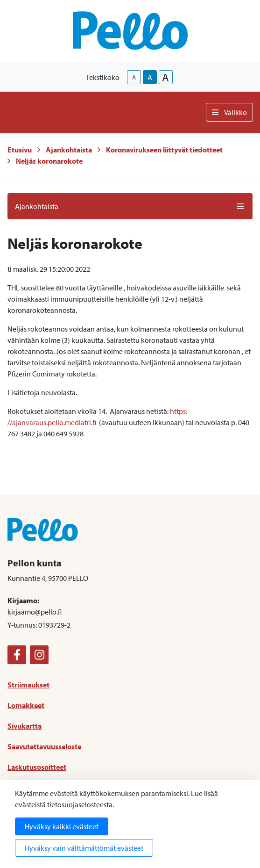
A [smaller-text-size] (134, 77)
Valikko (229, 112)
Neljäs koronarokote (49, 161)
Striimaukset (28, 685)
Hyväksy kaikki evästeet (62, 826)
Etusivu (20, 150)
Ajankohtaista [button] (130, 206)
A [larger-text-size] (165, 77)
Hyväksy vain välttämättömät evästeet (84, 848)
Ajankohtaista (69, 150)
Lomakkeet (26, 705)
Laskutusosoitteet (37, 767)
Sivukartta (25, 726)
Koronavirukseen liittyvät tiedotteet (164, 150)
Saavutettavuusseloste (44, 746)
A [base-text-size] (150, 77)
